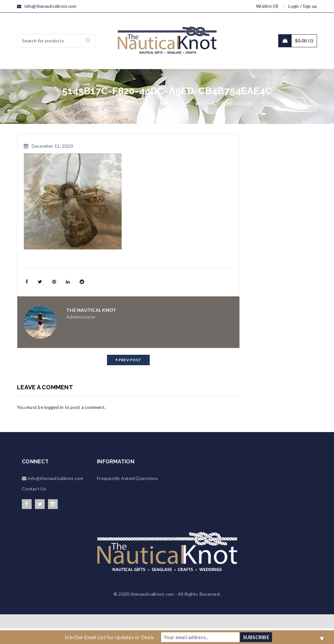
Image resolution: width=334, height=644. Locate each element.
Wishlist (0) (267, 6)
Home (86, 119)
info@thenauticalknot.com (50, 6)
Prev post (130, 375)
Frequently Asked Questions (128, 494)
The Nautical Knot (91, 326)
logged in (54, 423)
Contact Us (34, 504)
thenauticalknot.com (152, 610)
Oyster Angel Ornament (126, 119)
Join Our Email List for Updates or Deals (109, 637)
